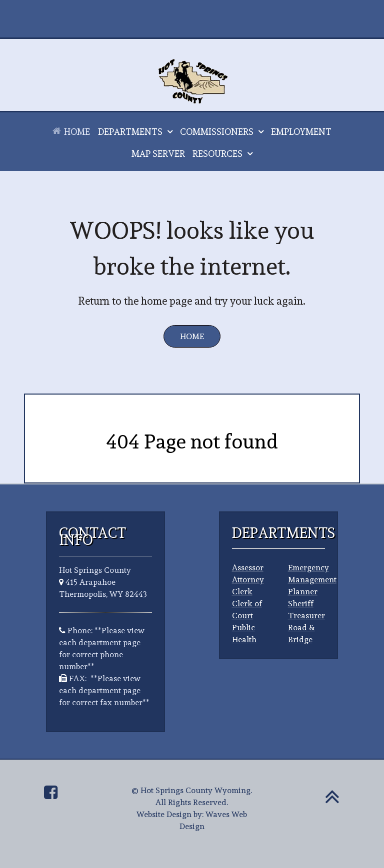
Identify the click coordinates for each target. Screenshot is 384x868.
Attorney (248, 580)
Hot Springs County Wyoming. (196, 790)
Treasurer (306, 616)
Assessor (248, 568)
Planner (303, 592)
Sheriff (301, 604)
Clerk (242, 592)
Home (192, 336)
